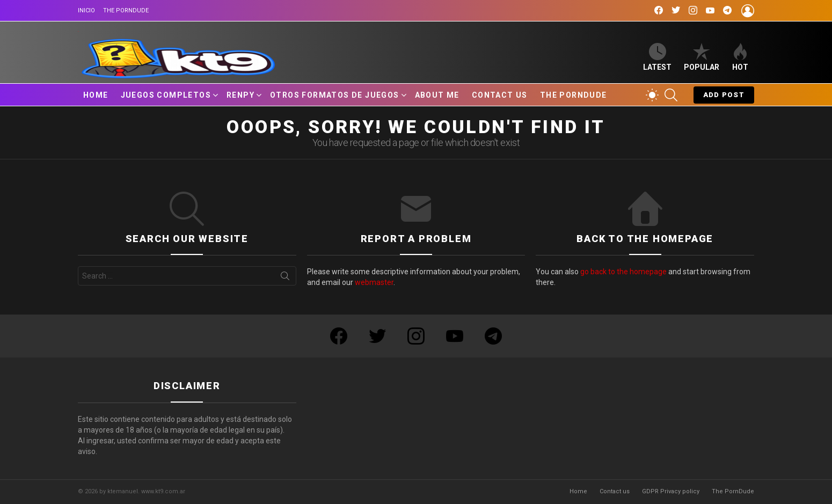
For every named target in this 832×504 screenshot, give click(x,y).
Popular (702, 57)
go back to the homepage (623, 272)
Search (285, 278)
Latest (657, 57)
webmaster (374, 282)
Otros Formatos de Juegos (335, 95)
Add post (724, 97)
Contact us (500, 95)
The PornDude (126, 10)
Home (96, 95)
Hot (740, 57)
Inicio (86, 10)
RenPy (240, 95)
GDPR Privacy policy (671, 491)
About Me (437, 95)
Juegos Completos (166, 95)
